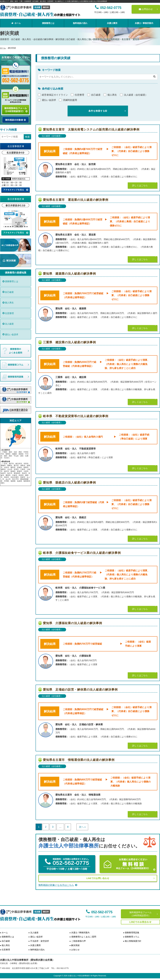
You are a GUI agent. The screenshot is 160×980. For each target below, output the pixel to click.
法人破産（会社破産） (52, 136)
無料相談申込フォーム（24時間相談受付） (140, 914)
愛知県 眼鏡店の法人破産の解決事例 (69, 483)
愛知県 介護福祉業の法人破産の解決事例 (73, 623)
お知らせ (75, 950)
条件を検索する (98, 111)
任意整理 (9, 313)
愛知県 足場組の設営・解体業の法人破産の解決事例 (80, 690)
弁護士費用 (112, 23)
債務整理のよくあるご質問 (84, 937)
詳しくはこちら (140, 185)
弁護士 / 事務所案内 (144, 23)
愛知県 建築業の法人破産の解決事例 (69, 274)
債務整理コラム (132, 937)
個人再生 (9, 303)
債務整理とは (48, 23)
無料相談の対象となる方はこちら (58, 885)
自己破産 (9, 292)
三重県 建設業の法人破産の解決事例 (69, 342)
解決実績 (75, 945)
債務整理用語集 (132, 933)
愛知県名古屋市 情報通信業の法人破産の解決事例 (79, 760)
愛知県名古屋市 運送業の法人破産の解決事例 (76, 200)
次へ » (82, 827)
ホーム (16, 23)
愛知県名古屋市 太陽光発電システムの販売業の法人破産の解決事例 (91, 129)
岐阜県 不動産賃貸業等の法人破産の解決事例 (76, 416)
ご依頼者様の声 (79, 941)
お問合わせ (146, 9)
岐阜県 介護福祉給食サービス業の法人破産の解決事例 (82, 553)
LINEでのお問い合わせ (98, 878)
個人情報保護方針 (133, 941)
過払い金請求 (12, 334)
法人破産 (9, 324)
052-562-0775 (99, 912)
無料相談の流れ (80, 23)
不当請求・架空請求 (40, 941)
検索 (27, 137)
